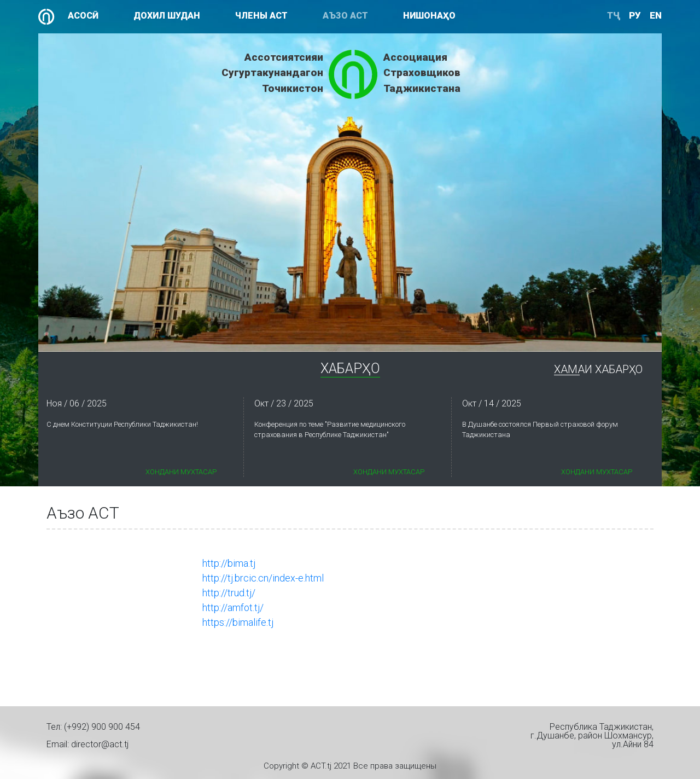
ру (635, 15)
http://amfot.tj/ (233, 607)
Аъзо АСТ (345, 16)
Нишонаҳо (429, 16)
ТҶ (614, 15)
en (656, 15)
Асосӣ (83, 16)
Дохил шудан (167, 16)
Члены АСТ (261, 16)
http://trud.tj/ (229, 593)
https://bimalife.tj (238, 622)
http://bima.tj (229, 563)
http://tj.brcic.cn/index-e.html (263, 578)
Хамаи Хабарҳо (598, 370)
